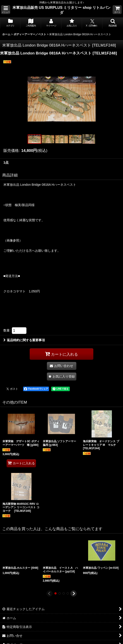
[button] (6, 10)
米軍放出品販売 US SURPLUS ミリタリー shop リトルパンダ (62, 10)
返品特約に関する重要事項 (24, 340)
